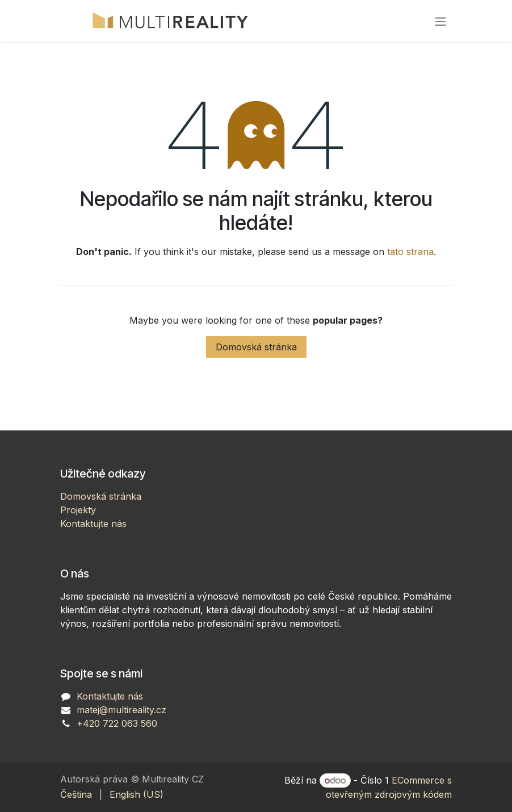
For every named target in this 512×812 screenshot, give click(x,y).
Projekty (78, 510)
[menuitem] (76, 794)
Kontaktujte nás (93, 524)
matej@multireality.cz (121, 710)
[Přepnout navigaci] (440, 21)
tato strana (410, 252)
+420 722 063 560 (117, 723)
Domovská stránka (256, 347)
